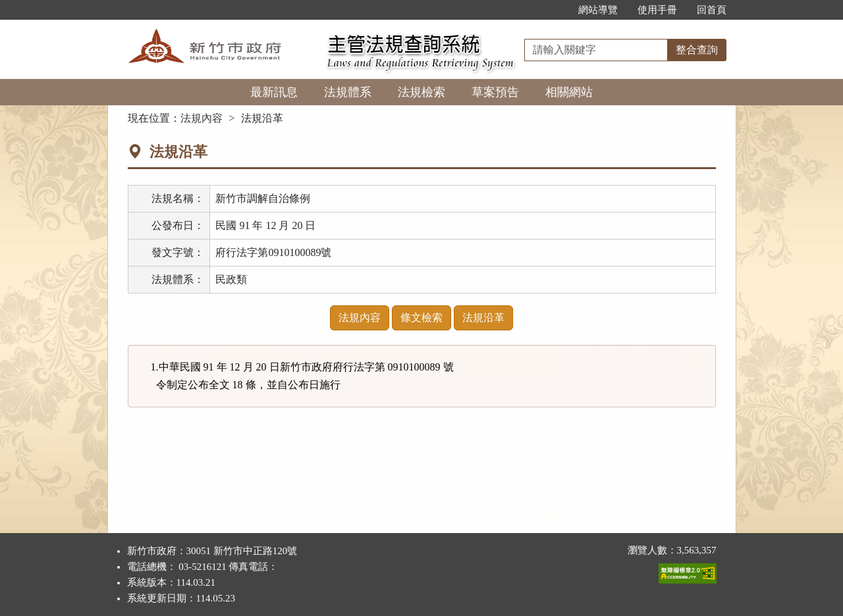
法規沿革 (483, 318)
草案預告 (495, 92)
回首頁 (712, 10)
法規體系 (348, 92)
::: (554, 10)
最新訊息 (274, 92)
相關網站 (569, 92)
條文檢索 (421, 318)
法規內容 (202, 118)
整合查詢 (697, 50)
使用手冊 (657, 10)
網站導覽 (598, 10)
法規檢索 (421, 92)
